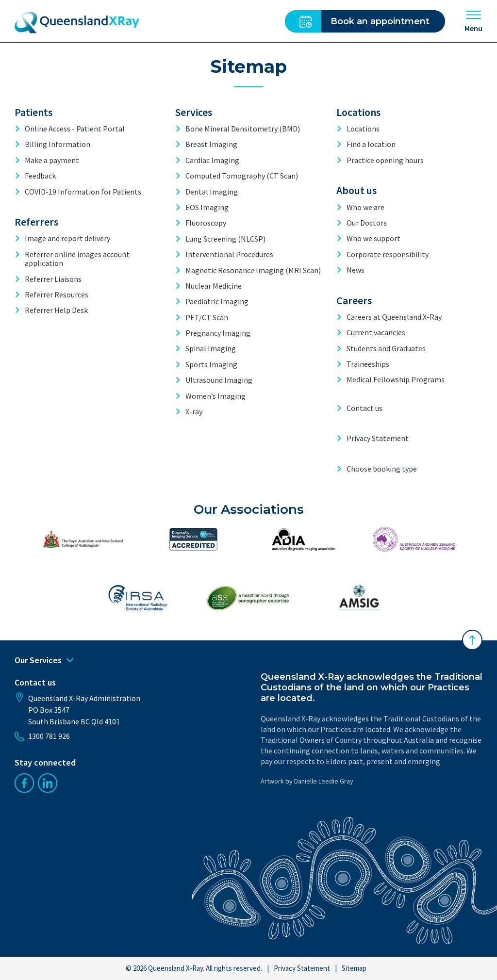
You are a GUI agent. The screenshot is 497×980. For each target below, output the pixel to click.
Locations (363, 129)
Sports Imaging (211, 364)
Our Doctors (367, 223)
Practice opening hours (385, 160)
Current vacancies (376, 332)
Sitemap (354, 968)
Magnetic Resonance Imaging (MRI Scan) (253, 270)
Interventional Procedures (229, 254)
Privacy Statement (378, 438)
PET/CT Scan (207, 317)
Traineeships (368, 364)
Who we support (373, 238)
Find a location (371, 144)
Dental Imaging (212, 192)
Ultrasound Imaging (219, 380)
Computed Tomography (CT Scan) (242, 176)
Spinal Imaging (211, 348)
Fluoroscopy (206, 223)
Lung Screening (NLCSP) (225, 239)
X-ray (194, 411)
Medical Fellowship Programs (396, 379)
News (356, 270)
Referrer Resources (57, 294)
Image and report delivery (67, 238)
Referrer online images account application (77, 259)
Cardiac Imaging (212, 160)
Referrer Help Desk (56, 310)
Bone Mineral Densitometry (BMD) (243, 129)
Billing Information (58, 144)
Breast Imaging (211, 144)
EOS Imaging (207, 207)
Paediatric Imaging (217, 301)
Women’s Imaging (215, 396)
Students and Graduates (386, 348)
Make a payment (52, 160)
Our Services (44, 660)
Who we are (365, 207)
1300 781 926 (42, 736)
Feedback (40, 176)
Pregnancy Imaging (218, 333)
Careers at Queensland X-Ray (394, 317)
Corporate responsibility (388, 254)
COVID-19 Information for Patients (83, 192)
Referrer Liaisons (53, 279)
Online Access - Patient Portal (75, 129)
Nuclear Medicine (214, 286)
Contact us (364, 408)
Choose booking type (382, 469)
